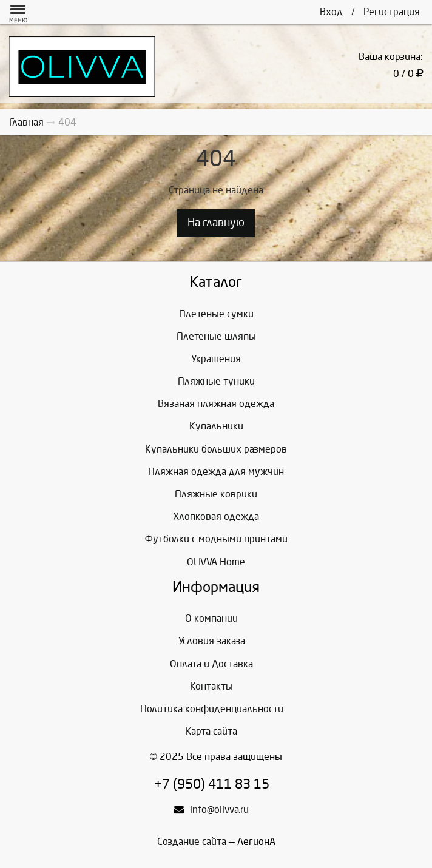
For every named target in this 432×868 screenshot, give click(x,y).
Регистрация (392, 12)
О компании (211, 618)
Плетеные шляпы (216, 336)
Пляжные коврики (216, 494)
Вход (331, 12)
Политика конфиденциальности (212, 709)
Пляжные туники (216, 381)
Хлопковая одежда (216, 516)
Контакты (211, 686)
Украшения (216, 359)
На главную (216, 223)
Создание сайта (192, 842)
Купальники (216, 426)
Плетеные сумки (216, 314)
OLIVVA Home (216, 562)
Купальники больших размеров (216, 449)
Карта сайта (211, 731)
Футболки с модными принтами (216, 539)
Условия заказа (212, 641)
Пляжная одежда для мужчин (216, 472)
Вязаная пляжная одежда (216, 404)
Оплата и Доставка (211, 664)
